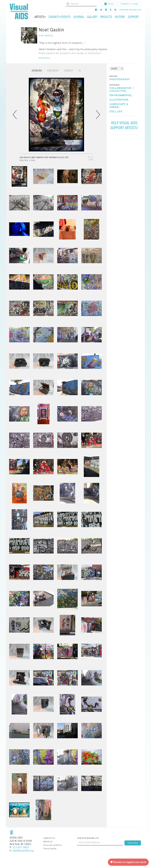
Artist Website (46, 35)
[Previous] (15, 115)
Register (125, 4)
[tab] (37, 72)
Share (114, 69)
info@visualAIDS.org (23, 851)
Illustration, (119, 100)
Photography (120, 79)
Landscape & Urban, (119, 106)
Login (135, 4)
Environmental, (121, 95)
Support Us (49, 838)
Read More (44, 58)
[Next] (98, 115)
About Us (48, 841)
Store (109, 4)
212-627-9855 (21, 847)
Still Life (116, 112)
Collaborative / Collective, (122, 90)
